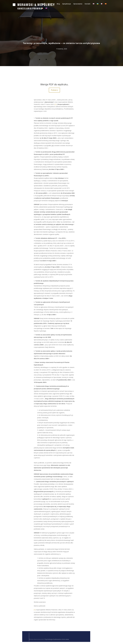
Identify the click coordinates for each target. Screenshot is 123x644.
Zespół (50, 4)
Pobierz (54, 90)
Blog (58, 4)
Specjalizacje (67, 4)
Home (43, 4)
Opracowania (78, 4)
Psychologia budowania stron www (57, 639)
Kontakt (88, 4)
